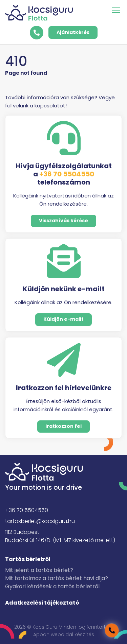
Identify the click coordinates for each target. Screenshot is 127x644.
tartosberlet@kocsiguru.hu (40, 521)
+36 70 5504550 (67, 174)
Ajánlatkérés (73, 32)
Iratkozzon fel (63, 426)
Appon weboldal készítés (64, 634)
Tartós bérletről (28, 559)
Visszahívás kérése (63, 221)
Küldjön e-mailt (63, 319)
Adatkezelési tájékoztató (42, 603)
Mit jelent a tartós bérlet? (39, 570)
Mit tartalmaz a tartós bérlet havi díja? (57, 578)
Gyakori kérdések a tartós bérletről (52, 586)
